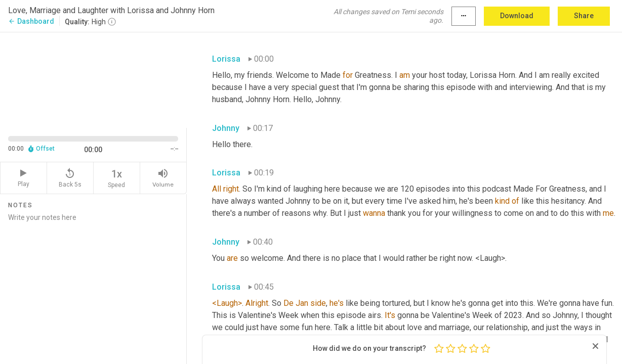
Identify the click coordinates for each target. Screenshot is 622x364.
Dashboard (31, 21)
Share (584, 16)
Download (517, 16)
